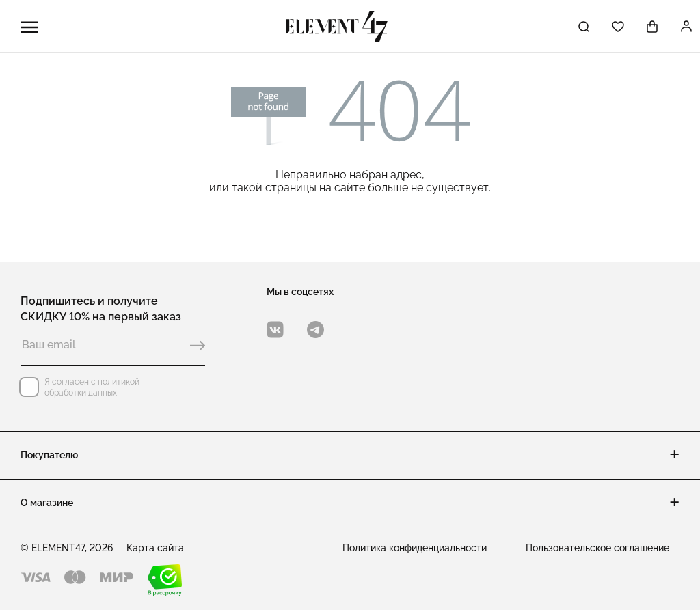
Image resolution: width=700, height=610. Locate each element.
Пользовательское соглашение (597, 548)
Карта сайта (155, 548)
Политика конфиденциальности (415, 548)
